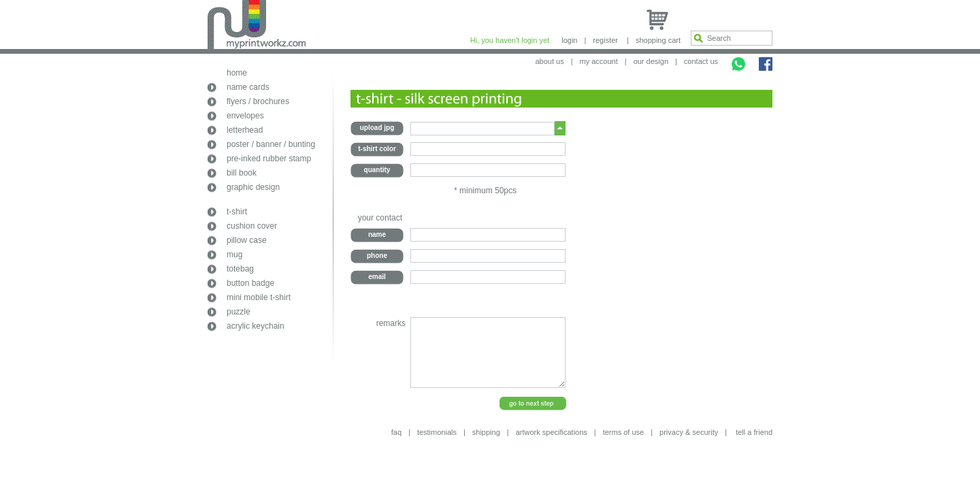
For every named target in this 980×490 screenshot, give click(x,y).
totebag (240, 269)
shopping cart (658, 40)
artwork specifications (552, 432)
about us (549, 61)
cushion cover (252, 226)
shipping (486, 432)
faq (396, 432)
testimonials (437, 432)
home (237, 73)
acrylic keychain (256, 326)
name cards (248, 87)
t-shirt (237, 212)
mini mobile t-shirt (259, 297)
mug (234, 255)
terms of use (624, 432)
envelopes (245, 116)
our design (651, 61)
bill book (242, 173)
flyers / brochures (258, 101)
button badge (250, 283)
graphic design (253, 187)
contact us (701, 61)
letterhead (245, 130)
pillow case (247, 240)
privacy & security (689, 432)
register (605, 40)
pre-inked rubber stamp (269, 159)
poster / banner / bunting (271, 144)
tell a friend (754, 432)
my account (599, 61)
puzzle (239, 312)
